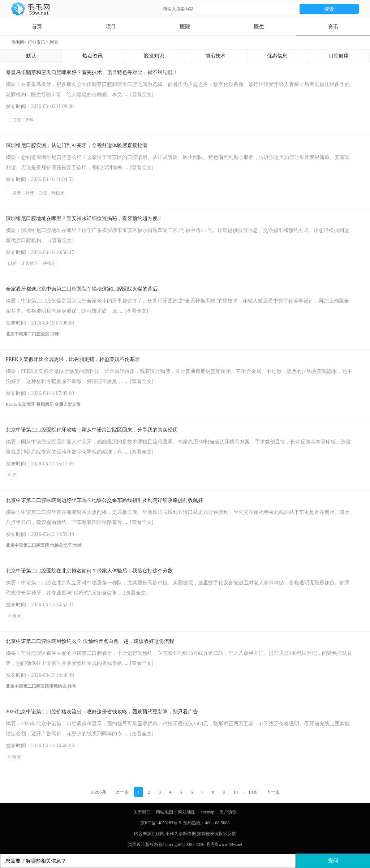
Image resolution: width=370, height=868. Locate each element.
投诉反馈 (227, 834)
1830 (253, 792)
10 (235, 792)
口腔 (17, 120)
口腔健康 (339, 56)
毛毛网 (18, 42)
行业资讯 (36, 42)
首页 (37, 27)
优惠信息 (277, 56)
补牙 (30, 193)
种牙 (12, 475)
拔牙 (17, 193)
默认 (31, 56)
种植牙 (58, 193)
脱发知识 (154, 56)
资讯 (333, 27)
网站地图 (164, 812)
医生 (259, 27)
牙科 (30, 120)
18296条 (98, 792)
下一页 (273, 792)
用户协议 (228, 812)
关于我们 (142, 812)
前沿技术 (215, 56)
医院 (185, 27)
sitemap (208, 812)
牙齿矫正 (30, 263)
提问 (333, 861)
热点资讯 (92, 56)
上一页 (122, 792)
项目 (111, 27)
